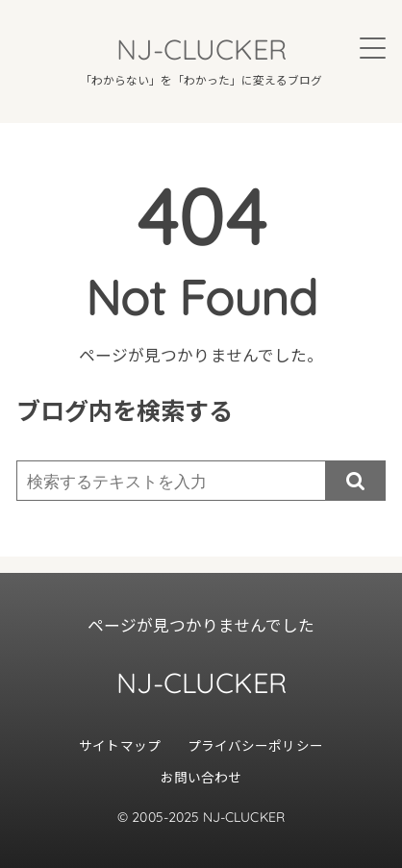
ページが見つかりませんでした (201, 625)
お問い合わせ (201, 777)
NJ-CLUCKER (201, 49)
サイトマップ (120, 745)
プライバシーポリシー (255, 745)
